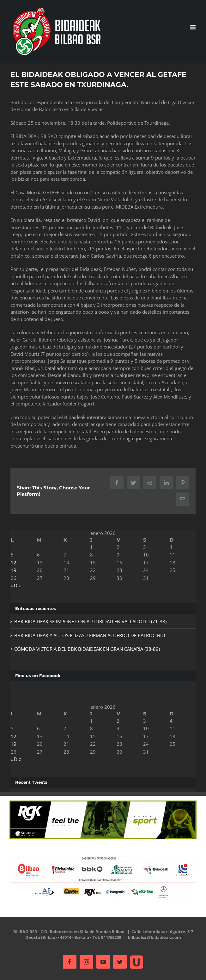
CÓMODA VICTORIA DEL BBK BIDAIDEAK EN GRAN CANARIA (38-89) (87, 649)
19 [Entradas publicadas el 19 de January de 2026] (14, 570)
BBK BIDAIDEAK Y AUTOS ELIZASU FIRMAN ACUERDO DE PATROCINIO (90, 635)
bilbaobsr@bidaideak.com (154, 937)
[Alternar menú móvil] (193, 27)
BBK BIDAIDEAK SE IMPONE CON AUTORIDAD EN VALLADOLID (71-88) (90, 621)
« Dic (16, 585)
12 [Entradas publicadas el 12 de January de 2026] (14, 562)
